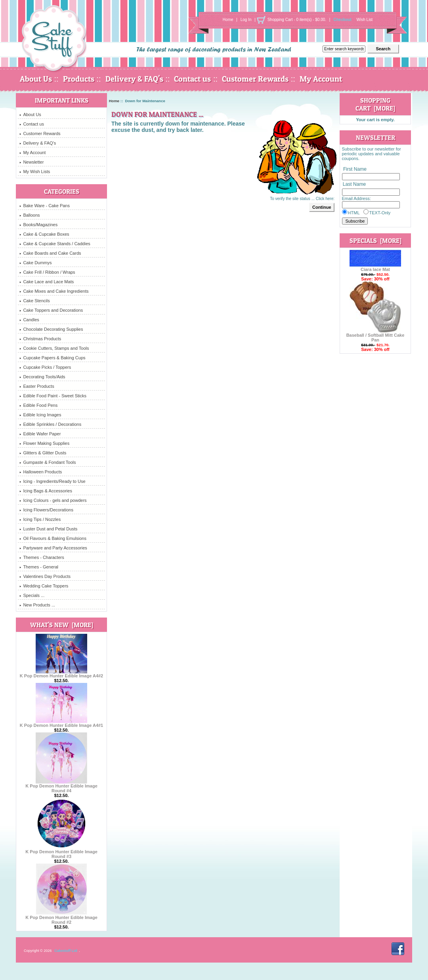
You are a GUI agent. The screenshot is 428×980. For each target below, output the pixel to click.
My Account (321, 79)
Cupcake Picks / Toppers (45, 367)
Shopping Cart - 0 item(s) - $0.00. (297, 20)
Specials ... (32, 595)
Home (228, 20)
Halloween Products (41, 472)
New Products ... (37, 605)
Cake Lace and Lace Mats (47, 282)
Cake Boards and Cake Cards (50, 253)
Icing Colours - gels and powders (53, 500)
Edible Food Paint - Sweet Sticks (53, 396)
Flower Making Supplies (44, 443)
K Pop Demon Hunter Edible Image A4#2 (61, 674)
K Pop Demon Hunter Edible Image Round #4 (61, 786)
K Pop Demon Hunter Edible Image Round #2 (61, 918)
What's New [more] (62, 625)
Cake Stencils (34, 301)
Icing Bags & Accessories (46, 491)
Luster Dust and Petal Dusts (48, 529)
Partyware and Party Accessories (53, 548)
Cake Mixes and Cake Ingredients (54, 291)
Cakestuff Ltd (66, 951)
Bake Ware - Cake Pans (45, 206)
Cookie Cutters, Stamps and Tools (54, 348)
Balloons (30, 215)
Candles (29, 320)
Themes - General (39, 567)
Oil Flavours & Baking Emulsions (53, 538)
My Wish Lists (35, 172)
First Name (355, 169)
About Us (36, 79)
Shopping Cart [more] (375, 104)
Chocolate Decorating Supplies (51, 329)
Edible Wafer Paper (40, 434)
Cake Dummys (35, 263)
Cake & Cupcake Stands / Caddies (55, 244)
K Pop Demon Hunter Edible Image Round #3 (61, 852)
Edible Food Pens (38, 405)
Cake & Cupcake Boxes (44, 234)
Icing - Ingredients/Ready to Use (52, 481)
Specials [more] (375, 240)
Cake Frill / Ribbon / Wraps (47, 272)
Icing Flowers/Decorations (46, 510)
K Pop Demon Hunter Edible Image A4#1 (61, 723)
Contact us (192, 79)
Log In (246, 20)
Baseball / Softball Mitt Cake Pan (375, 336)
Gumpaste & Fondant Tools (48, 462)
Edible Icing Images (40, 415)
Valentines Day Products (45, 576)
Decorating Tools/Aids (42, 377)
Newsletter (32, 162)
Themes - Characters (42, 557)
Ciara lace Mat (375, 267)
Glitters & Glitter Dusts (43, 453)
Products (79, 79)
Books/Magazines (38, 225)
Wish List (365, 20)
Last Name (354, 185)
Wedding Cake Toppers (44, 586)
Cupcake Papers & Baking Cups (52, 358)
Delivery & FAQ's (134, 79)
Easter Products (37, 386)
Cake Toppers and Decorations (51, 310)
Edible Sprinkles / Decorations (50, 424)
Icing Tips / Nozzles (40, 519)
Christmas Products (40, 339)
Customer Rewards (255, 79)
